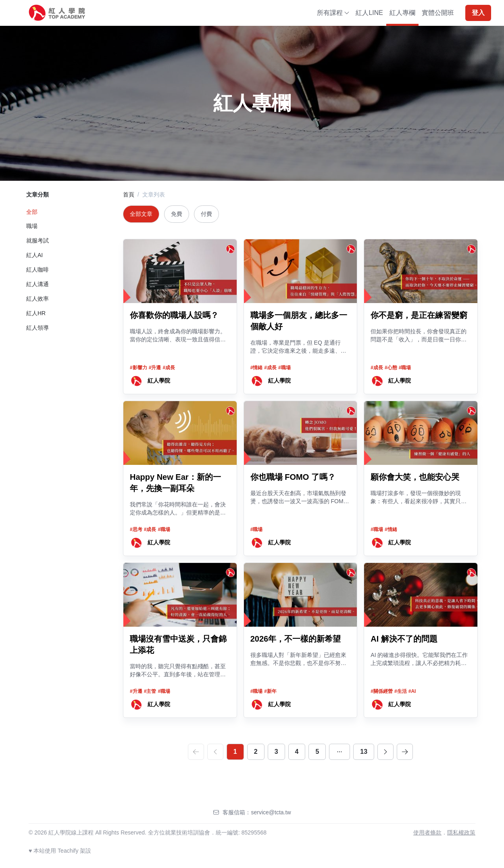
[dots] (339, 752)
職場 (32, 226)
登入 (478, 13)
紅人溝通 (37, 284)
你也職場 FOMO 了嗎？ (293, 477)
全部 (32, 212)
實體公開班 (438, 13)
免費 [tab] (177, 214)
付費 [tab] (206, 214)
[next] (385, 752)
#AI (412, 691)
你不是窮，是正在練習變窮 (419, 315)
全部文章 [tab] (141, 214)
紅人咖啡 (37, 270)
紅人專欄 (402, 13)
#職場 (284, 368)
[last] (405, 752)
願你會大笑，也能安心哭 (415, 477)
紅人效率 (37, 299)
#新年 (270, 691)
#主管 (150, 691)
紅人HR (36, 313)
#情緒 (257, 368)
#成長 (169, 368)
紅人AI (34, 255)
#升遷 (155, 368)
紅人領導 (37, 328)
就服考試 (37, 241)
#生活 (401, 691)
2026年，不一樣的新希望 (296, 639)
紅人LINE (369, 13)
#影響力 (138, 368)
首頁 (129, 195)
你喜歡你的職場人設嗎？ (174, 315)
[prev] (215, 752)
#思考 (136, 529)
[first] (196, 752)
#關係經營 (382, 691)
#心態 (391, 368)
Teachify (68, 851)
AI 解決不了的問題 (404, 639)
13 (364, 752)
